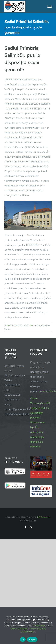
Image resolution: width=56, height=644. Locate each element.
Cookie (34, 398)
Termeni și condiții (40, 403)
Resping (32, 640)
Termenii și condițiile (19, 629)
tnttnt (9, 325)
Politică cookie (39, 626)
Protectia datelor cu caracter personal (40, 413)
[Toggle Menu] (50, 6)
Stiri (32, 325)
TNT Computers (44, 517)
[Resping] (52, 625)
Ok (23, 640)
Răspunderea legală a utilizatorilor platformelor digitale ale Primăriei (38, 434)
